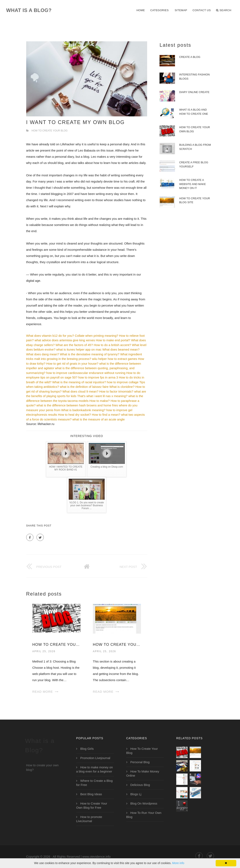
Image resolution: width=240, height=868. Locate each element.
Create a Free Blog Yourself (194, 164)
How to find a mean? (106, 415)
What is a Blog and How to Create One (194, 112)
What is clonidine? (122, 387)
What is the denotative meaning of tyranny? (90, 354)
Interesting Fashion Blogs (194, 77)
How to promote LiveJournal (89, 819)
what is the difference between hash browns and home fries (77, 405)
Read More (43, 692)
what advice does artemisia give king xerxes (65, 340)
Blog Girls (87, 749)
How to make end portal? (113, 340)
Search (224, 10)
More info (178, 863)
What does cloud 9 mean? (80, 391)
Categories (159, 10)
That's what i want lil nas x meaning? (102, 396)
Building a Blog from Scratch (195, 147)
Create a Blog (190, 57)
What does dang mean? (43, 354)
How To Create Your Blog (50, 131)
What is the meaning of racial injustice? (79, 382)
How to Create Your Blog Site (117, 645)
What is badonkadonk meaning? (83, 410)
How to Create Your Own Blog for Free (92, 805)
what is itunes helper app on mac (79, 349)
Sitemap (181, 10)
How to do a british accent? (112, 345)
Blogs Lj (136, 794)
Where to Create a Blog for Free (94, 783)
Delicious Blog (140, 785)
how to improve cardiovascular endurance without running (86, 373)
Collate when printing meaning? (96, 336)
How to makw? (99, 401)
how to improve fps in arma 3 (98, 377)
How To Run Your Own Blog (144, 815)
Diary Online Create (194, 92)
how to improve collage (123, 382)
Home (141, 10)
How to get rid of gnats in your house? (72, 364)
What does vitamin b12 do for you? (50, 336)
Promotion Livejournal (95, 758)
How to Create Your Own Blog (56, 645)
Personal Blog (140, 762)
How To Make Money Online (143, 773)
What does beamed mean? (121, 349)
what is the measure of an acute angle (99, 419)
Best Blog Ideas (91, 794)
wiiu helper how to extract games (115, 359)
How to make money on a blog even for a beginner (95, 769)
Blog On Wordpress (144, 803)
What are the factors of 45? (74, 345)
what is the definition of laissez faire (84, 387)
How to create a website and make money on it (192, 184)
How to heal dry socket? (74, 415)
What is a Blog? (29, 10)
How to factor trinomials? (116, 391)
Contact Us (202, 10)
